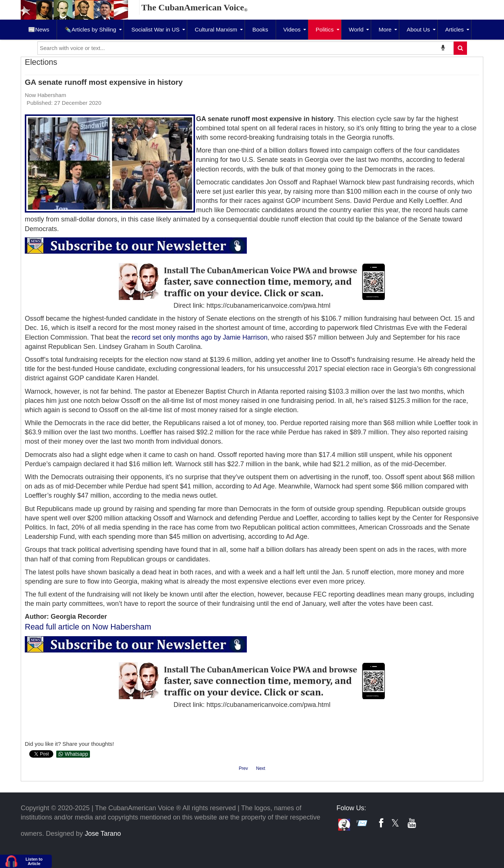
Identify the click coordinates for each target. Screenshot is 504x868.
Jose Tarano (103, 834)
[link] (200, 337)
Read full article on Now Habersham (88, 627)
